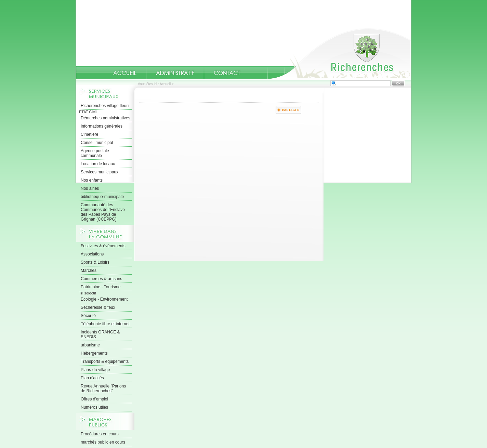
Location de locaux (98, 164)
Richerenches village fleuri (105, 106)
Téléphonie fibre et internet (105, 324)
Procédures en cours (100, 434)
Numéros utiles (94, 407)
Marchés (89, 271)
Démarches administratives (106, 118)
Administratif (175, 73)
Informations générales (102, 126)
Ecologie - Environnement (104, 299)
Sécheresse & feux (98, 307)
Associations (92, 254)
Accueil (341, 53)
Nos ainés (90, 188)
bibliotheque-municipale (102, 197)
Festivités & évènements (103, 246)
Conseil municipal (97, 143)
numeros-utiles (259, 73)
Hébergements (94, 353)
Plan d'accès (92, 378)
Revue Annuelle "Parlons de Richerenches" (103, 388)
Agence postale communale (95, 153)
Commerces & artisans (101, 279)
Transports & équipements (105, 361)
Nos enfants (92, 180)
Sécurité (88, 316)
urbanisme (90, 345)
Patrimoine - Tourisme (101, 287)
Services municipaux (100, 172)
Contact (227, 73)
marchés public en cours (103, 442)
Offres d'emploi (94, 399)
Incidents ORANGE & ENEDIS (100, 334)
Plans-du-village (95, 370)
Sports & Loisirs (95, 262)
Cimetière (89, 134)
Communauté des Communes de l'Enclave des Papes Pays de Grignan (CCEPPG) (103, 212)
